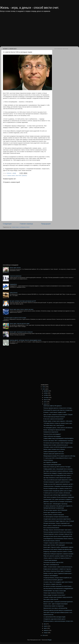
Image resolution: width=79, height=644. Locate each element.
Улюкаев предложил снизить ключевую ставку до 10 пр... (58, 534)
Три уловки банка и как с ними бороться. (54, 425)
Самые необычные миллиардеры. (52, 436)
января (46, 633)
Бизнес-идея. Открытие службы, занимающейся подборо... (59, 547)
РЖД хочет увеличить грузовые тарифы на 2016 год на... (58, 556)
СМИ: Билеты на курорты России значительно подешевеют (59, 497)
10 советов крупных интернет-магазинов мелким (56, 517)
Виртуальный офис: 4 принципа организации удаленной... (59, 602)
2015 (44, 389)
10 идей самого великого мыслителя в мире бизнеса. (57, 519)
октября (46, 395)
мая (45, 624)
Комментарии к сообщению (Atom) (21, 227)
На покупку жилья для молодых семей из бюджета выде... (59, 443)
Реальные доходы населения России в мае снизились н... (58, 532)
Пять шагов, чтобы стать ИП (51, 599)
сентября (46, 397)
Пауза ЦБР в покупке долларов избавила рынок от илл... (58, 612)
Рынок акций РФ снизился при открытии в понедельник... (58, 410)
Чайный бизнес (14, 293)
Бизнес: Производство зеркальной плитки (54, 430)
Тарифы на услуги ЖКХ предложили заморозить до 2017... (59, 484)
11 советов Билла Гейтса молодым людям (54, 617)
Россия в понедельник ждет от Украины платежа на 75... (58, 488)
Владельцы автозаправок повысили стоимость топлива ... (58, 552)
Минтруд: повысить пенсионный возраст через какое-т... (58, 530)
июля (45, 402)
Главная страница (26, 224)
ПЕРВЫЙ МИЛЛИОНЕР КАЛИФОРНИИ (54, 508)
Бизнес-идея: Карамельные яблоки (53, 512)
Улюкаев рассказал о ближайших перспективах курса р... (58, 486)
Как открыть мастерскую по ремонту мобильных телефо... (59, 471)
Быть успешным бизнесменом (51, 528)
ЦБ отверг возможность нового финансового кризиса (57, 478)
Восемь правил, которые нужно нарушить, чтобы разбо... (58, 421)
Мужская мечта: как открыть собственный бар (55, 608)
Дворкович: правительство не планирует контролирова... (58, 502)
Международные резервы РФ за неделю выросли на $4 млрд (59, 456)
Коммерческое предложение (51, 432)
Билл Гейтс (19, 176)
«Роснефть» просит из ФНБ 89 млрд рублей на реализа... (58, 447)
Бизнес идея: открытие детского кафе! (20, 324)
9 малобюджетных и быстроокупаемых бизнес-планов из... (59, 539)
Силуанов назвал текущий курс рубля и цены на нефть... (58, 491)
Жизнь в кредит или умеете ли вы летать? (54, 595)
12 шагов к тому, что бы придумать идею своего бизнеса (58, 582)
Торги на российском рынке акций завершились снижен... (58, 480)
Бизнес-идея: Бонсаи (15, 268)
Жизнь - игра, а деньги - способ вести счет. (29, 8)
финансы (25, 176)
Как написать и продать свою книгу (53, 584)
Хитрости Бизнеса (48, 460)
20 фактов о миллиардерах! (51, 576)
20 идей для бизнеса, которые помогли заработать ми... (58, 578)
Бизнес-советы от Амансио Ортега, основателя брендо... (58, 526)
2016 (44, 387)
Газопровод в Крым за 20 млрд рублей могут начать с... (58, 475)
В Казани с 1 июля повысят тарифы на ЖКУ (55, 412)
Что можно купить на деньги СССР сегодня (15, 318)
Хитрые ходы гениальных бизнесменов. (54, 593)
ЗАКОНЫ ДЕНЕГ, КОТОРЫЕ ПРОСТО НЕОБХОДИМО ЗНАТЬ (25, 340)
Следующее (7, 224)
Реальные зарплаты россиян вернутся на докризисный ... (58, 610)
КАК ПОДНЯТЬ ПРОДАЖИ (50, 462)
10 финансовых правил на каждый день (54, 606)
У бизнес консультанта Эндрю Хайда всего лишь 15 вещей (59, 521)
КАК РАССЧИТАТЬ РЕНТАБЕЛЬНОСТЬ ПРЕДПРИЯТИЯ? (58, 589)
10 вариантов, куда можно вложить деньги (54, 619)
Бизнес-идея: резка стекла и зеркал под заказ (21, 309)
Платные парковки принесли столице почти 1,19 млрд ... (58, 408)
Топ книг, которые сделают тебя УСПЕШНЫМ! (55, 510)
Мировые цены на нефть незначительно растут (56, 445)
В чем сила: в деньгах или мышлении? (54, 419)
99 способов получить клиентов (52, 541)
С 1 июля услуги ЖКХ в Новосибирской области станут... (58, 458)
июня (45, 404)
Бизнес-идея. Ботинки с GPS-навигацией (54, 545)
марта (45, 628)
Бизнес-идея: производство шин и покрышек (21, 332)
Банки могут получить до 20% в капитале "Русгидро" (57, 467)
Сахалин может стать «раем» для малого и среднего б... (58, 499)
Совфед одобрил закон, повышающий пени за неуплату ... (59, 469)
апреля (46, 626)
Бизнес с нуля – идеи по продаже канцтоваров (56, 604)
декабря (46, 391)
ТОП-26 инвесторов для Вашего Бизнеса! (54, 417)
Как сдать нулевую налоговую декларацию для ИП (23, 301)
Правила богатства (48, 615)
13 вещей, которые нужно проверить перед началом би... (58, 597)
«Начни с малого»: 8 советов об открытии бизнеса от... (58, 558)
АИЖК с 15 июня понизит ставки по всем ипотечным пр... (58, 567)
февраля (46, 630)
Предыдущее (46, 224)
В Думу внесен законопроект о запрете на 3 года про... (58, 569)
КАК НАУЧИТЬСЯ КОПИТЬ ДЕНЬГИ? (53, 580)
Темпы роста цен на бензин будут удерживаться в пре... (58, 495)
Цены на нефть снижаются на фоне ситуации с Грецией (58, 415)
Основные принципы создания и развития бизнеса (57, 482)
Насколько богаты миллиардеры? (52, 434)
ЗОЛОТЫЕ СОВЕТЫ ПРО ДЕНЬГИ (53, 406)
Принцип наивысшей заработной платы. (54, 454)
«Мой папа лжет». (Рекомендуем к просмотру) (55, 504)
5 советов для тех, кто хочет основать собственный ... (57, 493)
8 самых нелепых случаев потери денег (54, 515)
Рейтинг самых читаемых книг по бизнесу (54, 449)
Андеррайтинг (13, 284)
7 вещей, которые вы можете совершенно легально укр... (58, 543)
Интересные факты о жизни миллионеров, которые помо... (59, 621)
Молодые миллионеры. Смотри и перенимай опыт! (57, 523)
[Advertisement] (15, 30)
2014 (44, 635)
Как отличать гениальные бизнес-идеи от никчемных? (57, 571)
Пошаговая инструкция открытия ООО (53, 562)
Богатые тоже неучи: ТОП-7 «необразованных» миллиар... (59, 441)
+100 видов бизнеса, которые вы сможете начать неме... (58, 423)
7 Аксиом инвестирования (50, 560)
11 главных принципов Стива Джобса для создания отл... (58, 506)
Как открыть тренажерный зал (51, 565)
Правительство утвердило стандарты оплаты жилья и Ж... (59, 473)
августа (46, 400)
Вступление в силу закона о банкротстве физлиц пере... (58, 549)
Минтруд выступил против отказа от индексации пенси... (58, 536)
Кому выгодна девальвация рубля (52, 465)
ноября (46, 393)
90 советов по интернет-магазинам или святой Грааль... (58, 586)
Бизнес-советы (11, 176)
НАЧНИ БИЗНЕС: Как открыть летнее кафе (55, 591)
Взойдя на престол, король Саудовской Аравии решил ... (58, 573)
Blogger (50, 640)
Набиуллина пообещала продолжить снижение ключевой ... (59, 554)
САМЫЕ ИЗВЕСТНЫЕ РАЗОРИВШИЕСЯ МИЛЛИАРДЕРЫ (59, 438)
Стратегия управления (15, 276)
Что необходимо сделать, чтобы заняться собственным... (58, 428)
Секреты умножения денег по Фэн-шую (54, 452)
